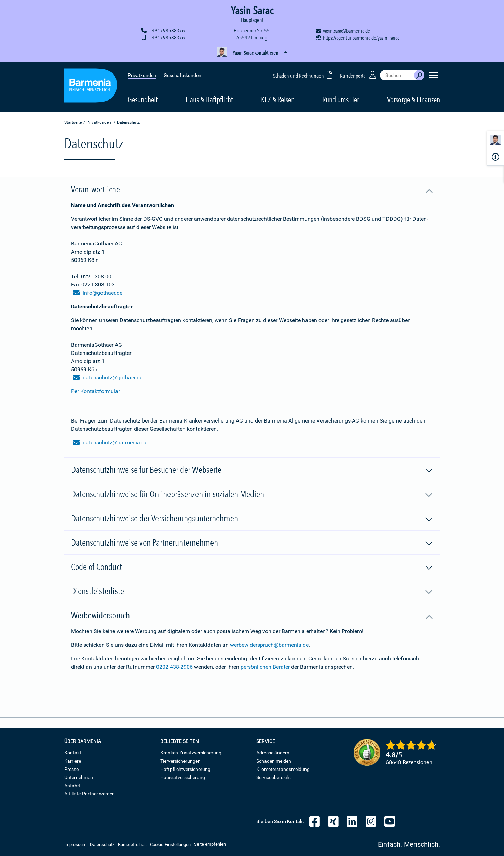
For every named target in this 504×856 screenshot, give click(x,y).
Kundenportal (359, 75)
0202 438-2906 (174, 667)
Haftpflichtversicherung (185, 769)
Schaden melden (274, 761)
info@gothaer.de (98, 293)
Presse (71, 769)
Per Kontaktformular (96, 391)
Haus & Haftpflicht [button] (209, 99)
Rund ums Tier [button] (341, 99)
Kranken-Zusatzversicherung (191, 753)
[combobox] (397, 75)
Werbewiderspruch (252, 616)
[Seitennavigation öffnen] (434, 75)
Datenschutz (102, 845)
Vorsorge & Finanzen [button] (414, 99)
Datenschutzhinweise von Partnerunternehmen (252, 543)
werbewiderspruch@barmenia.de (269, 645)
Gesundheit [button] (143, 99)
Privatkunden (142, 75)
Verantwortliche (252, 190)
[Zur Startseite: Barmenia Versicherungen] (91, 87)
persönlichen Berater (265, 667)
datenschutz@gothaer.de (108, 378)
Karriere (73, 761)
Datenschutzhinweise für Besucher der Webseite (252, 470)
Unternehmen (79, 777)
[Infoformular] (495, 157)
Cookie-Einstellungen (170, 845)
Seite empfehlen (210, 844)
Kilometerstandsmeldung (283, 769)
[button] (252, 53)
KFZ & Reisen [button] (278, 99)
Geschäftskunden (182, 75)
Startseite (73, 122)
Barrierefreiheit (132, 845)
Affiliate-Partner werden (90, 794)
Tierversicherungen (180, 761)
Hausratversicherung (183, 777)
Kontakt (73, 753)
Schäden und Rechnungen (304, 75)
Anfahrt (72, 786)
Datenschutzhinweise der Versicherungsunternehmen (252, 519)
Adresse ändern (273, 753)
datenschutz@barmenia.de (110, 443)
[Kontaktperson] (495, 141)
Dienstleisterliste (252, 591)
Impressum (75, 845)
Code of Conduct (252, 567)
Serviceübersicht (274, 777)
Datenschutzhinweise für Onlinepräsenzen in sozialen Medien (252, 494)
